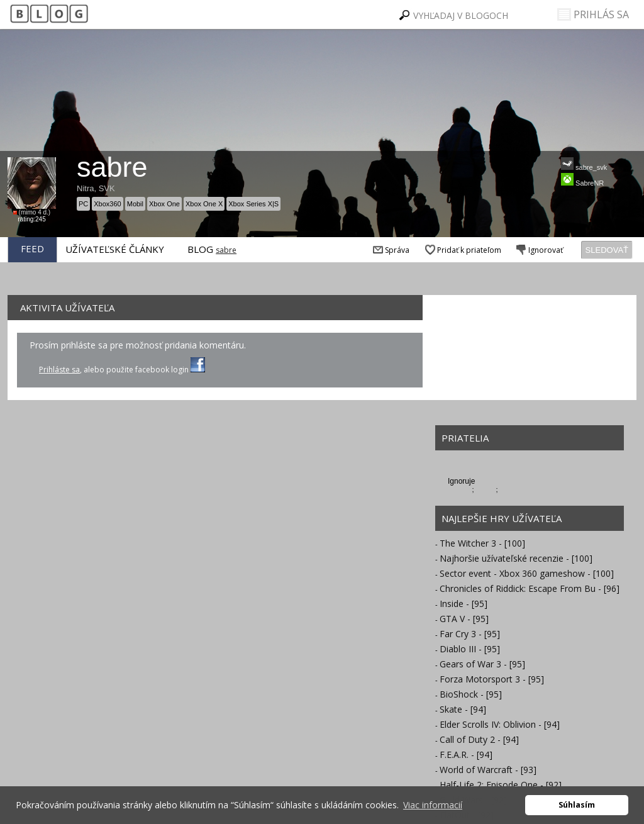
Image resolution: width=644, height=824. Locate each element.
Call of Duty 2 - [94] (479, 739)
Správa (390, 250)
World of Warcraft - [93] (488, 770)
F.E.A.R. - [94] (466, 754)
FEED (32, 248)
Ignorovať (538, 250)
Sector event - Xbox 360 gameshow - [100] (527, 573)
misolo (486, 489)
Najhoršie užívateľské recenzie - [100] (516, 558)
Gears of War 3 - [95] (482, 664)
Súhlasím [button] (577, 805)
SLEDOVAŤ (607, 250)
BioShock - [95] (471, 694)
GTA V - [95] (464, 619)
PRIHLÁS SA (593, 14)
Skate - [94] (463, 709)
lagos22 (460, 489)
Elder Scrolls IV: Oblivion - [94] (500, 724)
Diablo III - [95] (470, 649)
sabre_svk (584, 164)
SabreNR (582, 180)
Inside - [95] (464, 604)
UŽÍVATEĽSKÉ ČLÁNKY (115, 249)
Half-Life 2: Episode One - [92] (501, 785)
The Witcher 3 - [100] (482, 543)
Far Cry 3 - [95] (470, 634)
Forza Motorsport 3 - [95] (492, 679)
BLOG (200, 249)
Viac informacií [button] (433, 805)
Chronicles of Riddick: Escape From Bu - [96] (530, 588)
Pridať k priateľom (462, 250)
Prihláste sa (59, 370)
